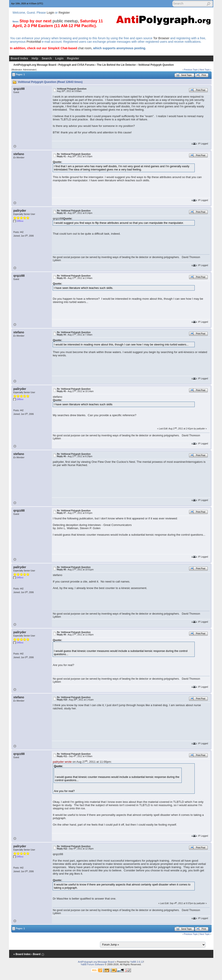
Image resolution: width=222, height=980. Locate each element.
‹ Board (36, 954)
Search (47, 58)
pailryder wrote (62, 762)
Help (35, 58)
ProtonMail (34, 42)
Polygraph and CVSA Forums (76, 65)
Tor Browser (161, 38)
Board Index (19, 58)
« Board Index (22, 954)
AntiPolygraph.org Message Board (35, 65)
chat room (85, 48)
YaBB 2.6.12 (137, 962)
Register (64, 13)
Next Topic (205, 70)
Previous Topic (191, 70)
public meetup (65, 21)
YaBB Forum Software (92, 964)
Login (51, 13)
